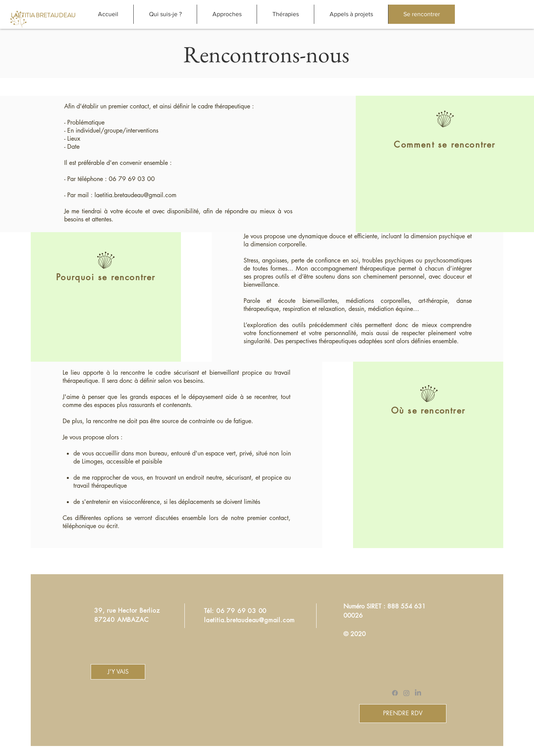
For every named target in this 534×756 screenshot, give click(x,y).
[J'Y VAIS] (118, 672)
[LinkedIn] (418, 693)
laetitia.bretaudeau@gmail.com (135, 195)
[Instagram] (406, 693)
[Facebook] (395, 693)
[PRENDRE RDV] (403, 714)
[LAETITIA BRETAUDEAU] (43, 15)
